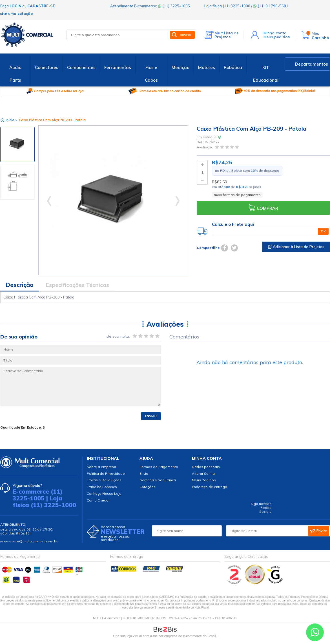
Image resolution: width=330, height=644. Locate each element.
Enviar (151, 416)
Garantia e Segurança (158, 480)
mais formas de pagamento (237, 195)
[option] (17, 144)
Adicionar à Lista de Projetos (296, 247)
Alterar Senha (203, 473)
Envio (144, 473)
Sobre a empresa (101, 467)
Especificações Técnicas (77, 285)
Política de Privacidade (106, 473)
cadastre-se (41, 6)
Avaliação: (206, 147)
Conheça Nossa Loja (104, 493)
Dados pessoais (206, 467)
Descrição (20, 285)
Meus (277, 37)
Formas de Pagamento (159, 467)
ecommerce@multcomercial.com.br (29, 541)
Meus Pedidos (204, 480)
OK (323, 231)
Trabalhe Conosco (102, 487)
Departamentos (312, 64)
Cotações (148, 487)
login (15, 6)
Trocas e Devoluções (104, 480)
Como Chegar (98, 500)
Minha (275, 33)
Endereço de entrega (210, 487)
